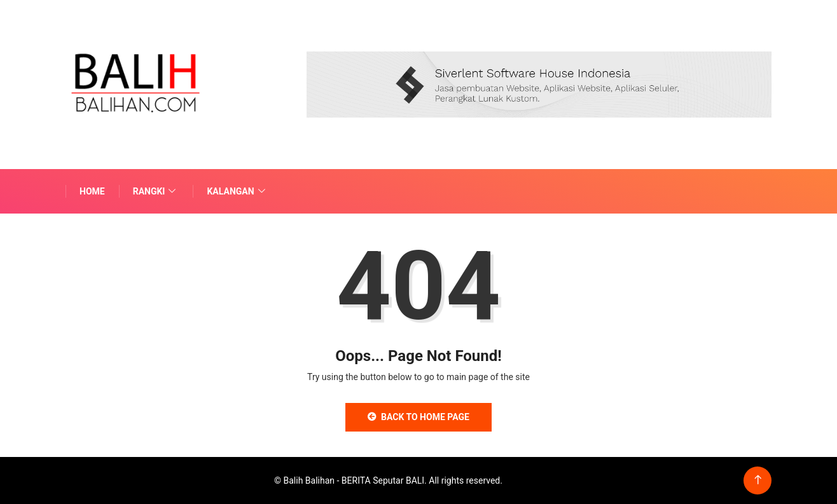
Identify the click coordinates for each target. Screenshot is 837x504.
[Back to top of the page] (758, 480)
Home (92, 191)
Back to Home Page (418, 417)
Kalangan (237, 191)
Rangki (156, 191)
